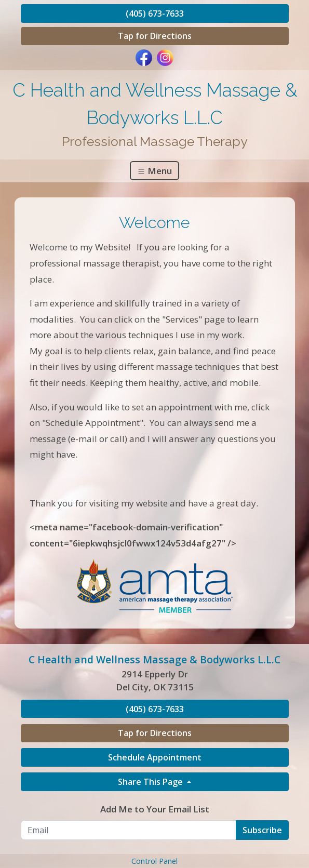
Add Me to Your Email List (155, 809)
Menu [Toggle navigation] (154, 171)
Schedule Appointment (155, 757)
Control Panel (154, 861)
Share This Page (151, 782)
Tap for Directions (155, 36)
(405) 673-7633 (155, 14)
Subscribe (262, 830)
